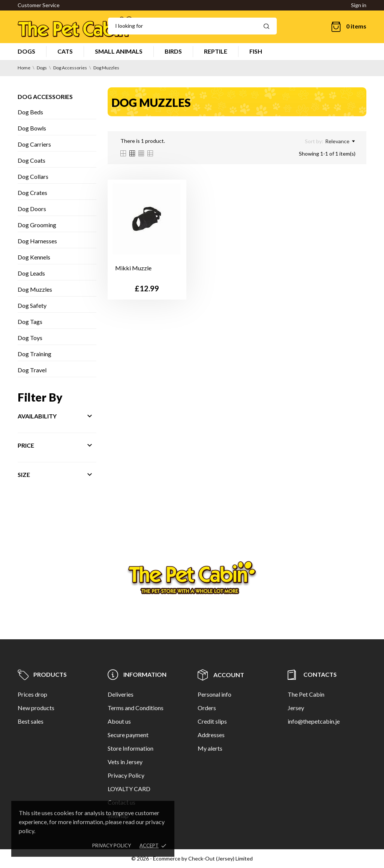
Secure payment (128, 735)
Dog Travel (32, 370)
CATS (65, 51)
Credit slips (212, 721)
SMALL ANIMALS (119, 51)
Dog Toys (30, 338)
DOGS (26, 51)
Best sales (31, 721)
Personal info (214, 694)
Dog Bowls (32, 128)
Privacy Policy (126, 775)
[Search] (192, 26)
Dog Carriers (34, 144)
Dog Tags (30, 322)
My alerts (210, 748)
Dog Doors (32, 209)
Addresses (211, 735)
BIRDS (173, 51)
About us (119, 721)
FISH (256, 51)
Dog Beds (30, 112)
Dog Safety (32, 305)
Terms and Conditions (136, 708)
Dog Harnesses (37, 241)
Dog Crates (32, 193)
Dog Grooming (37, 225)
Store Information (130, 748)
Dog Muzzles (35, 289)
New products (36, 708)
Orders (207, 708)
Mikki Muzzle (133, 268)
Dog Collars (33, 176)
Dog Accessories (45, 97)
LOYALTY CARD (129, 789)
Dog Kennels (34, 257)
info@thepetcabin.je (314, 721)
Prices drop (32, 694)
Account (221, 675)
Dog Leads (31, 273)
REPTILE (216, 51)
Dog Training (34, 354)
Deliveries (121, 694)
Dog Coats (31, 160)
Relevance (340, 141)
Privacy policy (112, 846)
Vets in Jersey (125, 762)
